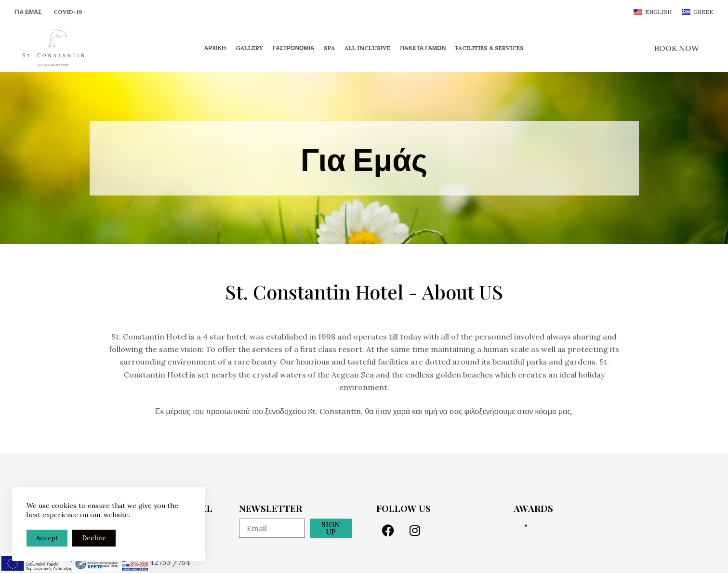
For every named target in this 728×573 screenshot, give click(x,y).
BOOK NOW (677, 48)
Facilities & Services (490, 48)
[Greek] (698, 12)
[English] (653, 12)
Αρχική (215, 48)
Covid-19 (68, 12)
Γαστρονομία (293, 48)
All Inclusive (367, 48)
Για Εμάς (28, 12)
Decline (94, 538)
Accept (47, 538)
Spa (329, 48)
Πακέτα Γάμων (423, 48)
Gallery (249, 48)
